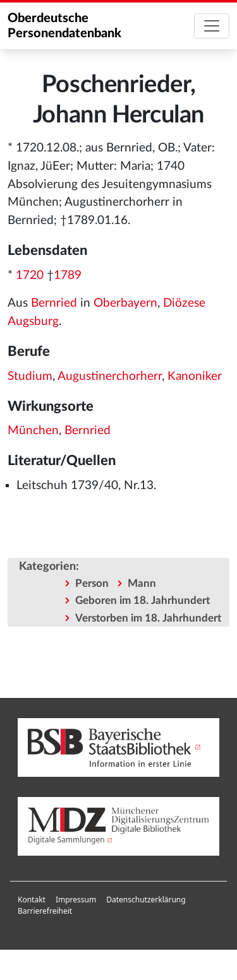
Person (92, 583)
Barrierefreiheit (45, 911)
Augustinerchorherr (110, 376)
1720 (30, 275)
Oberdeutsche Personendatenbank (64, 26)
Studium (30, 376)
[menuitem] (32, 900)
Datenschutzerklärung (146, 900)
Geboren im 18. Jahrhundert (143, 600)
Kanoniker (195, 376)
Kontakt (32, 900)
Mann (142, 583)
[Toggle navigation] (212, 26)
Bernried (54, 303)
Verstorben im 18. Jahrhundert (148, 618)
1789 (68, 275)
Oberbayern (125, 303)
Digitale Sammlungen (66, 840)
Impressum (76, 900)
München (33, 431)
